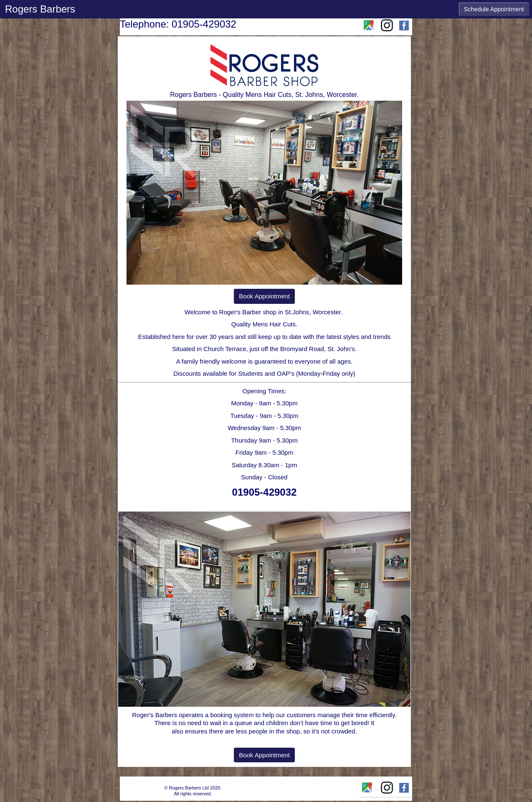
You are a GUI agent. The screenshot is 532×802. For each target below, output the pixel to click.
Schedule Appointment (494, 9)
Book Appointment (264, 296)
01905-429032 (265, 492)
